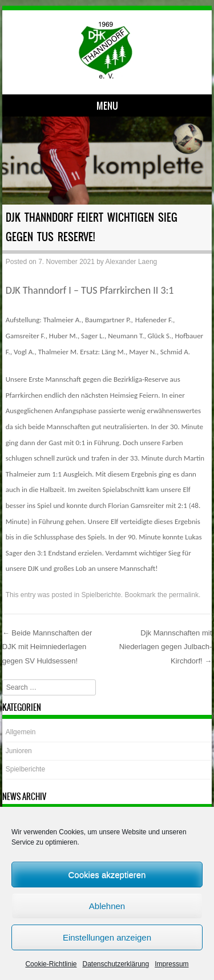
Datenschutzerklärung (116, 964)
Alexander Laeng (132, 262)
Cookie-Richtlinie (51, 964)
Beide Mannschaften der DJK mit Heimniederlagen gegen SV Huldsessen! (47, 647)
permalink (184, 595)
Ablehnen (107, 906)
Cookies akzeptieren (107, 875)
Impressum (171, 964)
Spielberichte (101, 595)
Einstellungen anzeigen (107, 937)
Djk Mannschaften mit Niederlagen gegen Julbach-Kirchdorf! (166, 647)
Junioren (19, 751)
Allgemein (21, 732)
